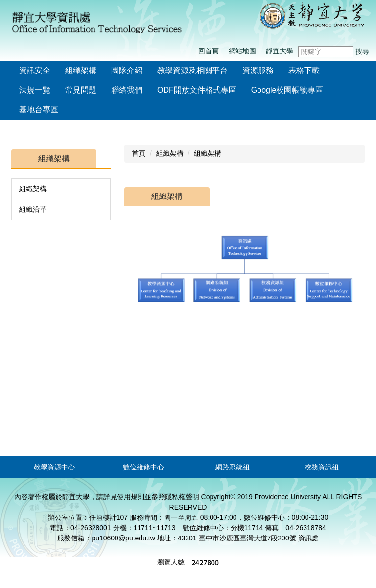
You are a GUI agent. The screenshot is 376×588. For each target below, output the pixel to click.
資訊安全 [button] (35, 70)
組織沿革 (33, 209)
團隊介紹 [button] (127, 70)
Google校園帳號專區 (287, 90)
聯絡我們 (127, 90)
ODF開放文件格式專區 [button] (197, 90)
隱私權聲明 (182, 497)
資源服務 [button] (258, 70)
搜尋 (362, 51)
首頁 (139, 153)
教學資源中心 (54, 467)
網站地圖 (242, 51)
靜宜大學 (280, 51)
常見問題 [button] (81, 90)
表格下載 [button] (304, 70)
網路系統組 (233, 467)
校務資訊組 (322, 467)
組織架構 (33, 189)
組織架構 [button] (81, 70)
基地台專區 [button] (39, 110)
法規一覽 (35, 90)
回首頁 (209, 51)
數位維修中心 (143, 467)
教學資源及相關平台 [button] (192, 70)
